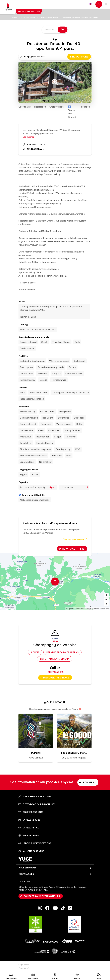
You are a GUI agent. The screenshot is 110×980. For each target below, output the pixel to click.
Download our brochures (37, 804)
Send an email (33, 149)
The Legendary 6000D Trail (74, 753)
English (91, 4)
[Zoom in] (106, 595)
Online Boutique (31, 812)
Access (35, 652)
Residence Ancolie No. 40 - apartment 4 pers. (81, 17)
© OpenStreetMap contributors (91, 609)
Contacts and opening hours (42, 896)
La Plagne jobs (29, 820)
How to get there (73, 549)
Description (40, 107)
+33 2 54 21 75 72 (34, 144)
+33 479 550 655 (55, 672)
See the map (29, 137)
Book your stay (29, 11)
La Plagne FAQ (29, 828)
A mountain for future (35, 796)
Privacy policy (24, 968)
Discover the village (56, 678)
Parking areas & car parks (62, 652)
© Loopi (106, 609)
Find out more (79, 57)
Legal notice (24, 965)
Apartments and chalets (50, 17)
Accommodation (29, 17)
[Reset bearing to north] (106, 604)
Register (89, 782)
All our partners (31, 851)
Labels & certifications (35, 843)
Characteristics (57, 107)
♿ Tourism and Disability (73, 112)
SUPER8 (36, 753)
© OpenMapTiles (73, 609)
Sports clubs (29, 835)
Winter (50, 30)
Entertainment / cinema (55, 659)
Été (63, 30)
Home (16, 17)
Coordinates (25, 107)
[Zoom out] (106, 599)
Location (86, 107)
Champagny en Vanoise (75, 539)
